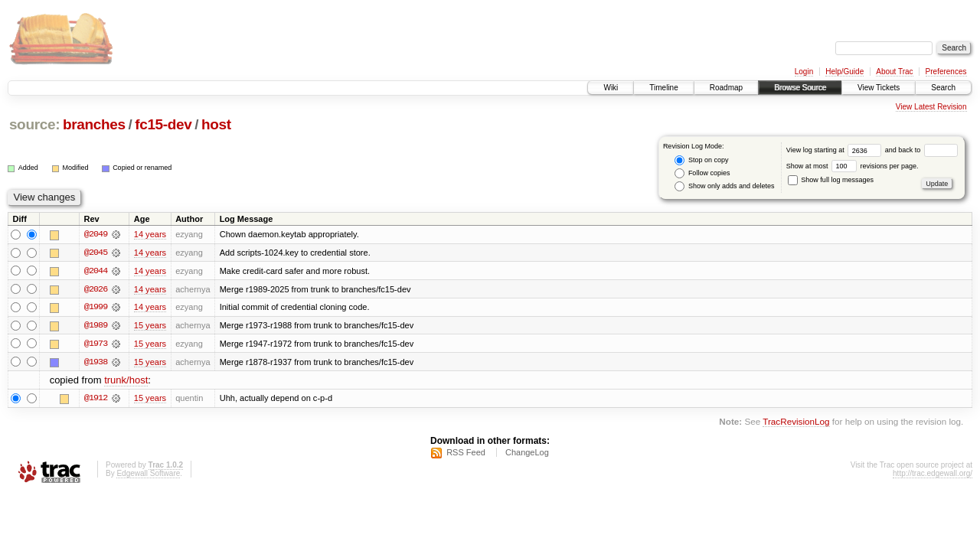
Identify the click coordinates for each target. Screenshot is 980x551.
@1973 (96, 344)
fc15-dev (163, 124)
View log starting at (836, 150)
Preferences (946, 72)
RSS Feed (466, 454)
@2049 (96, 234)
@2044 (96, 271)
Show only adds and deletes (724, 186)
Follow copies (702, 173)
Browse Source (800, 88)
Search (943, 88)
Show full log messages (831, 180)
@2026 (96, 289)
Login (804, 72)
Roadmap (726, 88)
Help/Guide (844, 72)
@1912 (96, 399)
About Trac (894, 72)
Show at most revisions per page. (853, 166)
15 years (150, 326)
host (216, 124)
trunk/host (126, 381)
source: (34, 124)
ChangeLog (527, 454)
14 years (150, 234)
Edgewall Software (148, 475)
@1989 (96, 326)
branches (94, 124)
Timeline (663, 88)
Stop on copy (701, 160)
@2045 (96, 253)
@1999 (96, 308)
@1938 (96, 363)
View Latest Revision (931, 107)
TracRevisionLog (796, 423)
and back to (921, 150)
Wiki (611, 88)
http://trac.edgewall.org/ (933, 475)
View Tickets (879, 88)
